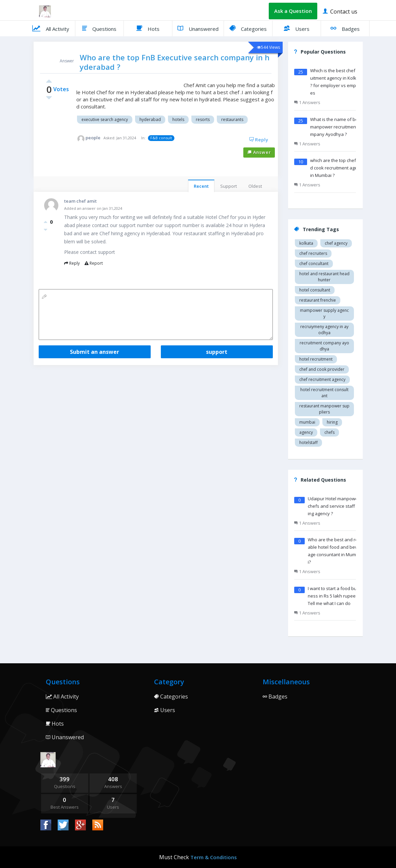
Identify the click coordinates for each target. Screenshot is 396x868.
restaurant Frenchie (318, 300)
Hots (148, 28)
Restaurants (232, 119)
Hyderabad (150, 119)
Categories (248, 28)
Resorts (203, 119)
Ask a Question (293, 11)
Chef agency (336, 243)
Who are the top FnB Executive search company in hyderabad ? (175, 62)
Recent (201, 186)
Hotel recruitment (316, 359)
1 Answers (307, 102)
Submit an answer (95, 352)
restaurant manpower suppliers (324, 409)
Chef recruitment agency (322, 379)
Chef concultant (314, 264)
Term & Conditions (214, 857)
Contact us (340, 11)
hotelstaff (308, 442)
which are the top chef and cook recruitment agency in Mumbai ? (337, 168)
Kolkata (306, 243)
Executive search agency (105, 119)
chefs (329, 432)
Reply (259, 140)
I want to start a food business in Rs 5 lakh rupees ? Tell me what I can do (334, 596)
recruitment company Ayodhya (324, 346)
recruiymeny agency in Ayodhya (324, 330)
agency (306, 432)
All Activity (51, 28)
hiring (332, 422)
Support (229, 186)
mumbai (307, 422)
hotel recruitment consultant (324, 393)
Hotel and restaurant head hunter (324, 277)
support (217, 352)
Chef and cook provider (322, 369)
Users (297, 28)
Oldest (255, 186)
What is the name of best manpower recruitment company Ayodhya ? (337, 127)
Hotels (178, 119)
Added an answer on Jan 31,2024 (93, 208)
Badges (345, 28)
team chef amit (80, 201)
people (93, 138)
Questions (99, 28)
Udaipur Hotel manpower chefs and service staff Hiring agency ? (335, 506)
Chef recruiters (313, 253)
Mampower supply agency (324, 313)
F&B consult (161, 138)
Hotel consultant (315, 290)
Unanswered (198, 28)
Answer (259, 152)
